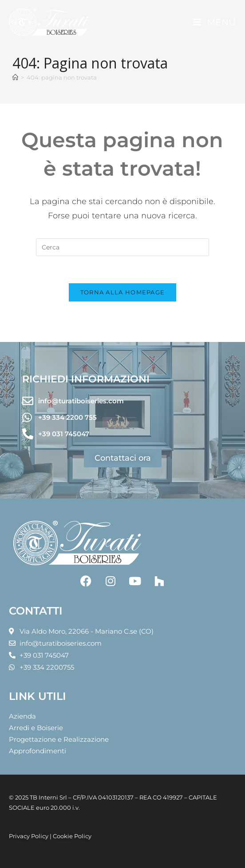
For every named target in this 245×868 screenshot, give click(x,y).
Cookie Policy (72, 836)
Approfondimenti (38, 751)
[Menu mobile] (215, 22)
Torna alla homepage (123, 292)
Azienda (22, 716)
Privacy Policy (29, 836)
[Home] (15, 77)
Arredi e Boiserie (36, 728)
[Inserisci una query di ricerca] (122, 247)
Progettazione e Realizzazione (59, 739)
